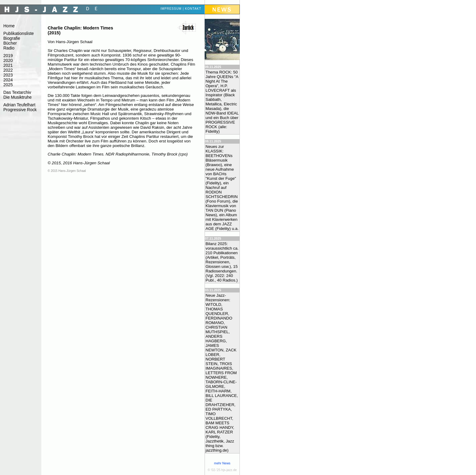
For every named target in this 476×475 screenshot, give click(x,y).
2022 (8, 70)
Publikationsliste (19, 33)
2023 (8, 75)
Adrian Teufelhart (19, 105)
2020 (8, 60)
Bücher (10, 43)
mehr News (222, 463)
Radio (9, 48)
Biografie (12, 38)
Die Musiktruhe (17, 97)
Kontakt (193, 9)
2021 (8, 65)
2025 (8, 85)
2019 (8, 56)
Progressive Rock (20, 110)
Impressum (171, 9)
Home (9, 26)
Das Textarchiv (17, 92)
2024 (8, 80)
